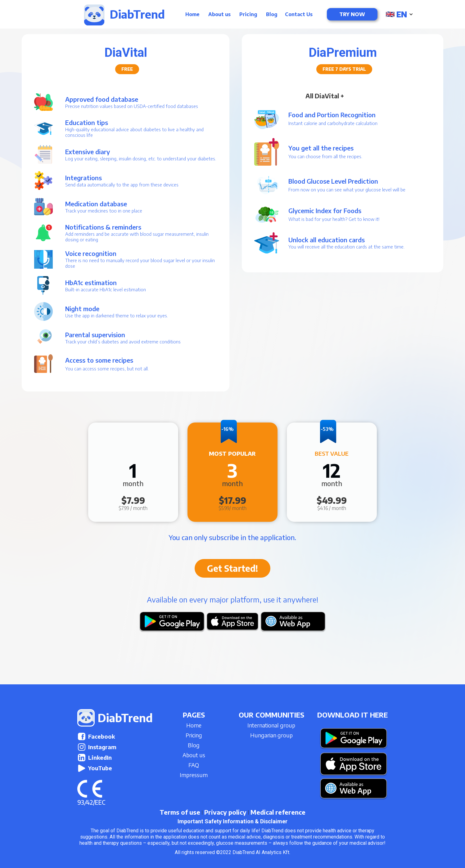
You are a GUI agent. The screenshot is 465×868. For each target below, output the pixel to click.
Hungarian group (271, 735)
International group (271, 725)
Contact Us (299, 14)
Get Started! (232, 568)
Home (192, 14)
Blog (272, 14)
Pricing (248, 14)
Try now (352, 14)
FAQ (194, 765)
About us (219, 14)
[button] (400, 14)
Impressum (194, 775)
